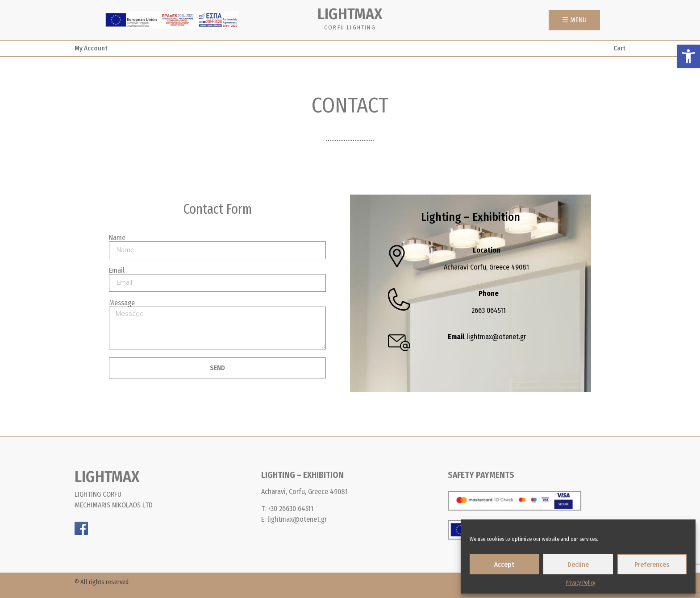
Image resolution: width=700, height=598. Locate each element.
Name (117, 238)
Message (122, 303)
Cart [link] (619, 48)
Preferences (652, 565)
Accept (504, 565)
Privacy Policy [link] (580, 583)
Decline (578, 565)
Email (117, 270)
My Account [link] (91, 48)
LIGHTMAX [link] (350, 14)
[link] (688, 56)
